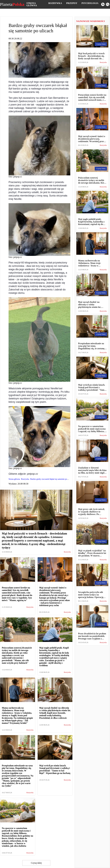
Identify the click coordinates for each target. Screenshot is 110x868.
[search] (108, 4)
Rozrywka (55, 3)
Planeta (12, 4)
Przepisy (72, 3)
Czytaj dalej (36, 863)
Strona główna (32, 4)
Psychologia (90, 3)
